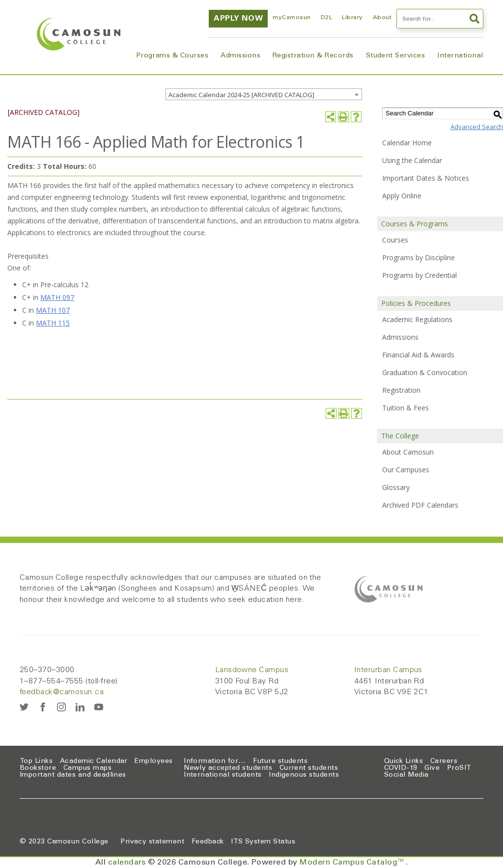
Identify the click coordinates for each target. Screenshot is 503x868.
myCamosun (292, 18)
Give (432, 768)
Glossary (396, 487)
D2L (326, 18)
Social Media (406, 775)
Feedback (208, 842)
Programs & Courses (172, 56)
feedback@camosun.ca (62, 692)
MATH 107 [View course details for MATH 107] (53, 310)
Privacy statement (152, 842)
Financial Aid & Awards (418, 355)
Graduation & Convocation (425, 372)
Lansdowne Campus (252, 670)
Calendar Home (407, 143)
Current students (309, 768)
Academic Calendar (94, 761)
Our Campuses (406, 470)
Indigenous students (304, 775)
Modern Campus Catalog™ (353, 863)
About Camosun (408, 452)
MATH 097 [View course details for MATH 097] (57, 297)
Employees (154, 761)
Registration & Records (313, 56)
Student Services (396, 56)
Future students (280, 761)
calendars (127, 863)
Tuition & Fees (405, 408)
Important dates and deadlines (73, 775)
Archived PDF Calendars (420, 505)
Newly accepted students (228, 768)
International (460, 56)
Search (475, 19)
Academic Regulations (417, 319)
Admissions (240, 56)
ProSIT (459, 768)
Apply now (238, 19)
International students (223, 775)
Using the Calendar (412, 160)
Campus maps (87, 768)
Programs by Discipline (419, 258)
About (382, 18)
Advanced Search (477, 127)
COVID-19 (401, 768)
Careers (444, 761)
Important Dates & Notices (426, 178)
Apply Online (402, 196)
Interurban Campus (388, 670)
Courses (395, 240)
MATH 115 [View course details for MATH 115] (53, 323)
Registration (401, 390)
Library (352, 18)
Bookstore (38, 768)
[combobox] (264, 94)
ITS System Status (263, 842)
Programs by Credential (419, 275)
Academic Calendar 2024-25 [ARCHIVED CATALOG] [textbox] (241, 95)
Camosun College (78, 842)
